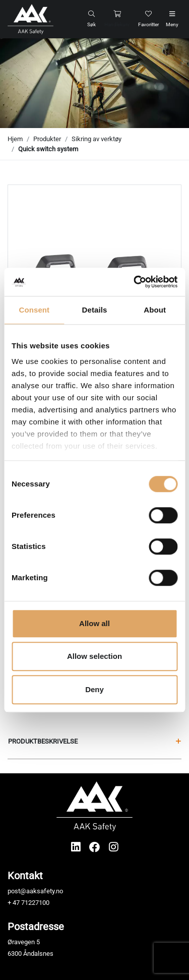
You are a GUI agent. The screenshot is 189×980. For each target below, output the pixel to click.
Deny (94, 689)
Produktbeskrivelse (94, 741)
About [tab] (155, 310)
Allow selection (94, 656)
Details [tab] (95, 310)
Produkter (47, 139)
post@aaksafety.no (35, 891)
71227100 (35, 903)
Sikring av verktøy (97, 139)
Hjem (15, 139)
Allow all (94, 623)
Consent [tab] (34, 310)
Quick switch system (48, 149)
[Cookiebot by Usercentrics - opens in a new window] (135, 282)
